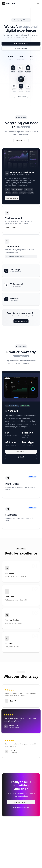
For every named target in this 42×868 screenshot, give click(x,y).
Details (21, 457)
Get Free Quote (21, 321)
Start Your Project (21, 44)
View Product (21, 452)
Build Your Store (12, 198)
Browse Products (21, 49)
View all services (21, 140)
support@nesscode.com (21, 808)
